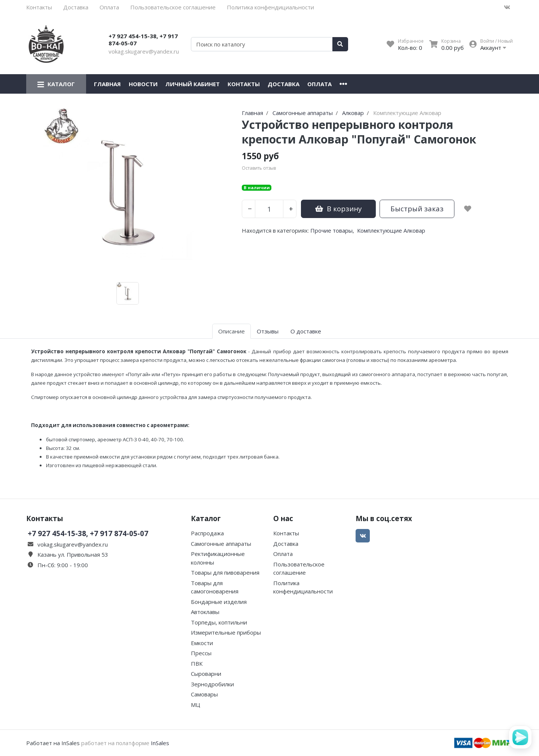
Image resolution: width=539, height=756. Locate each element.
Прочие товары (331, 230)
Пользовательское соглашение (173, 7)
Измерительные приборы (226, 632)
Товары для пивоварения (225, 572)
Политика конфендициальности (270, 7)
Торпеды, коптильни (219, 622)
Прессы (201, 653)
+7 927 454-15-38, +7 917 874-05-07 (143, 40)
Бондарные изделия (219, 602)
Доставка (76, 7)
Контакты (39, 7)
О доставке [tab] (306, 331)
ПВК (197, 663)
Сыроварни (206, 674)
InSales (160, 743)
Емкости (202, 643)
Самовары (204, 694)
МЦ (196, 705)
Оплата (109, 7)
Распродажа (207, 533)
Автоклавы (205, 612)
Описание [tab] (232, 331)
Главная (107, 84)
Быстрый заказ (417, 208)
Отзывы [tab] (268, 331)
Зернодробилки (212, 684)
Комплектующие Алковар (391, 230)
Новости (143, 84)
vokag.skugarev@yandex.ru (144, 51)
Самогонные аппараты (221, 544)
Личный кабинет (193, 84)
